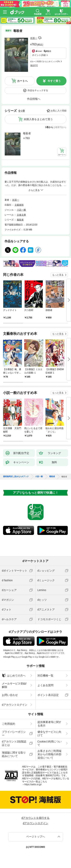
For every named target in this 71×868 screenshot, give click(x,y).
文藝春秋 (19, 205)
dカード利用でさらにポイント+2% (45, 62)
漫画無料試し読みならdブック (16, 477)
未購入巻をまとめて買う (38, 119)
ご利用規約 (9, 724)
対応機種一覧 (45, 676)
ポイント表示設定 (48, 695)
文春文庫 (21, 215)
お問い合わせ (10, 695)
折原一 (34, 38)
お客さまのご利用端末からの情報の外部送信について (49, 754)
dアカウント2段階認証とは (14, 743)
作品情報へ (34, 99)
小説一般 (21, 210)
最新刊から (61, 127)
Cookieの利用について (50, 743)
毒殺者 (27, 133)
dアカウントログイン (15, 705)
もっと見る (58, 275)
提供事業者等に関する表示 (49, 724)
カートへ (22, 81)
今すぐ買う (54, 81)
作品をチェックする (38, 90)
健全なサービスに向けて (49, 734)
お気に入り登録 (59, 111)
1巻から (49, 127)
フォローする (40, 38)
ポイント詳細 (39, 55)
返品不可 (34, 65)
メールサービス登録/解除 (14, 685)
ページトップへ (36, 837)
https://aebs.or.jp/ (33, 784)
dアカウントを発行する (36, 818)
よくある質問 (45, 685)
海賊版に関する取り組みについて (14, 754)
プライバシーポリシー (14, 734)
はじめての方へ (14, 676)
